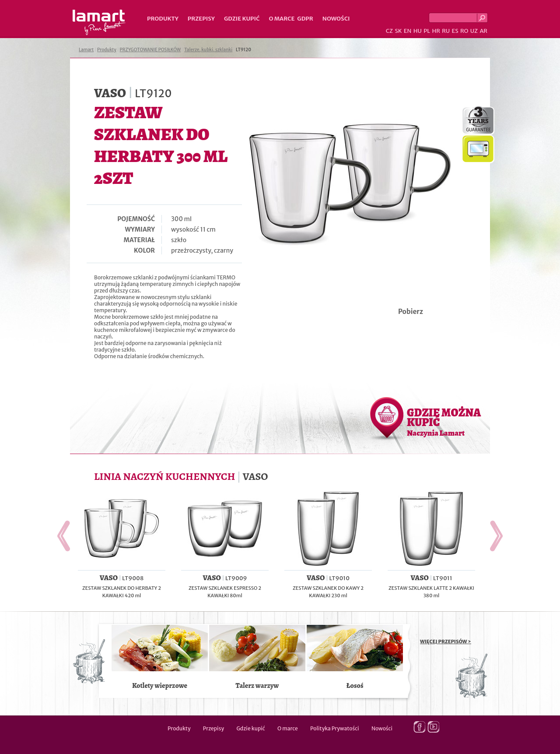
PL (427, 31)
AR (483, 31)
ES (455, 31)
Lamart (99, 22)
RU (446, 31)
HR (436, 31)
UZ (474, 31)
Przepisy (201, 19)
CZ (389, 31)
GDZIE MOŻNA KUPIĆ (444, 422)
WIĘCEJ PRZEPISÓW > (446, 641)
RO (464, 31)
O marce (282, 19)
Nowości (336, 19)
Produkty (163, 19)
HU (418, 31)
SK (398, 31)
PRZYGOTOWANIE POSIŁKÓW (150, 50)
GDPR (305, 19)
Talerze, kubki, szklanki (208, 50)
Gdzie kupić (242, 19)
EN (408, 31)
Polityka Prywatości (335, 728)
